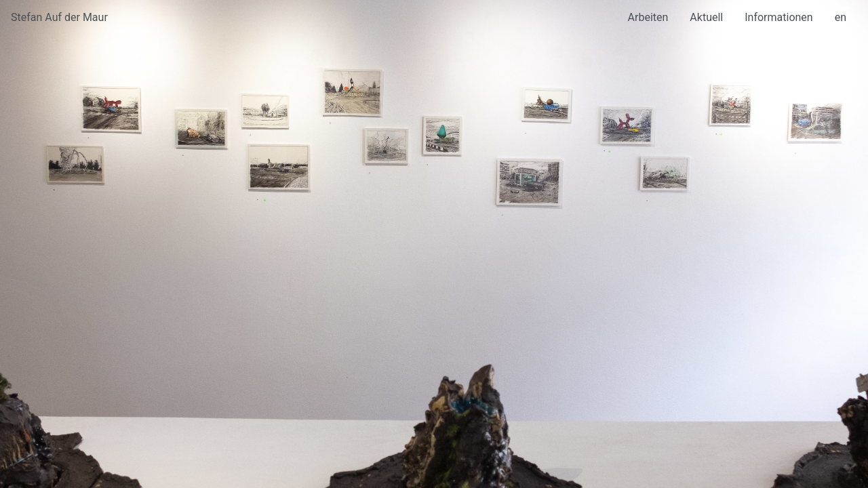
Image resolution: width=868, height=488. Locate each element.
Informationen (778, 17)
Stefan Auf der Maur (59, 17)
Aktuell (706, 17)
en (841, 17)
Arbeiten (648, 17)
